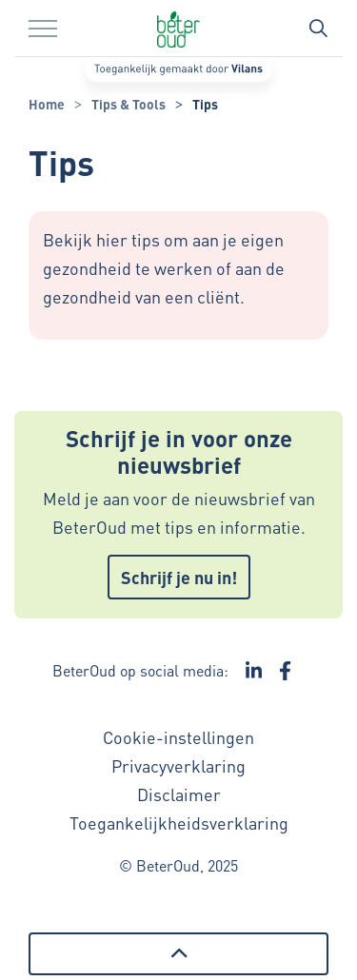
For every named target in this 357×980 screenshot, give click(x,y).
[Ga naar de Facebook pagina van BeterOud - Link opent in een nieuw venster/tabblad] (285, 671)
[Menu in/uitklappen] (43, 29)
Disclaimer (179, 794)
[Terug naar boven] (178, 954)
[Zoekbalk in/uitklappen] (318, 29)
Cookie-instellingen (178, 737)
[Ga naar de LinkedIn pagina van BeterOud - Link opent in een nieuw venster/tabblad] (254, 671)
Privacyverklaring (178, 765)
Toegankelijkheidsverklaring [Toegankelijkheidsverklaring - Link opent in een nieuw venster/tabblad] (179, 823)
